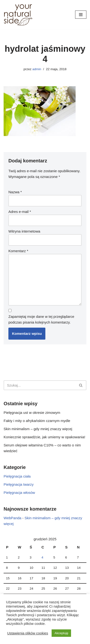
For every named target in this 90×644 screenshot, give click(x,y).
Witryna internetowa (24, 231)
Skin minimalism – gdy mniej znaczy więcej (38, 429)
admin (37, 69)
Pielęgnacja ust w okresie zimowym (32, 413)
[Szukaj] (40, 385)
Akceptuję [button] (61, 633)
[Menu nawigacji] (81, 15)
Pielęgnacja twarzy (19, 484)
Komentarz (18, 251)
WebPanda (12, 518)
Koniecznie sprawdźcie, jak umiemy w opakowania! (44, 437)
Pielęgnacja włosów (19, 493)
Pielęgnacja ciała (17, 476)
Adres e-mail (20, 212)
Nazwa (15, 192)
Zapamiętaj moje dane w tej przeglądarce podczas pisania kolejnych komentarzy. (41, 319)
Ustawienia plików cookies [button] (28, 633)
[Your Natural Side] (18, 15)
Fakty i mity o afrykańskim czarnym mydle (37, 421)
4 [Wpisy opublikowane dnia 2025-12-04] (42, 557)
